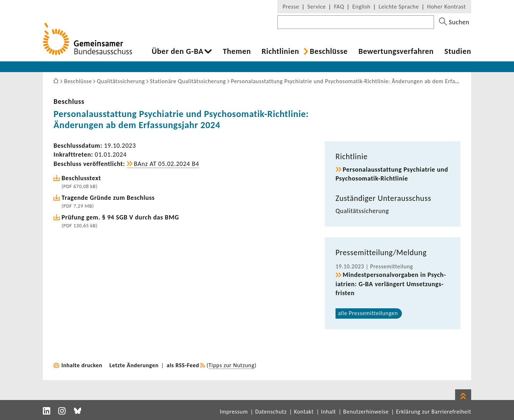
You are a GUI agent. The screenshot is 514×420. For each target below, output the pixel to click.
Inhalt (328, 412)
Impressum (234, 412)
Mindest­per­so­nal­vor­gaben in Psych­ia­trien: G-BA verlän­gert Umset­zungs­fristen (391, 284)
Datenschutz (271, 412)
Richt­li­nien (280, 51)
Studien (458, 51)
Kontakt (304, 412)
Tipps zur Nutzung (231, 365)
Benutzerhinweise (366, 412)
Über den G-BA (178, 51)
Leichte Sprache (399, 7)
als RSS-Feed (183, 365)
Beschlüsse (329, 51)
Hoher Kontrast (447, 7)
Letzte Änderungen (134, 365)
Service (317, 7)
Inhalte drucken (82, 365)
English (361, 7)
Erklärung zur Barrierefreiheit (434, 412)
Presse (291, 7)
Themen (237, 51)
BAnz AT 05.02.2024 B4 (167, 164)
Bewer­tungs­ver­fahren (396, 51)
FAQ (339, 7)
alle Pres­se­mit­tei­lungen (368, 313)
